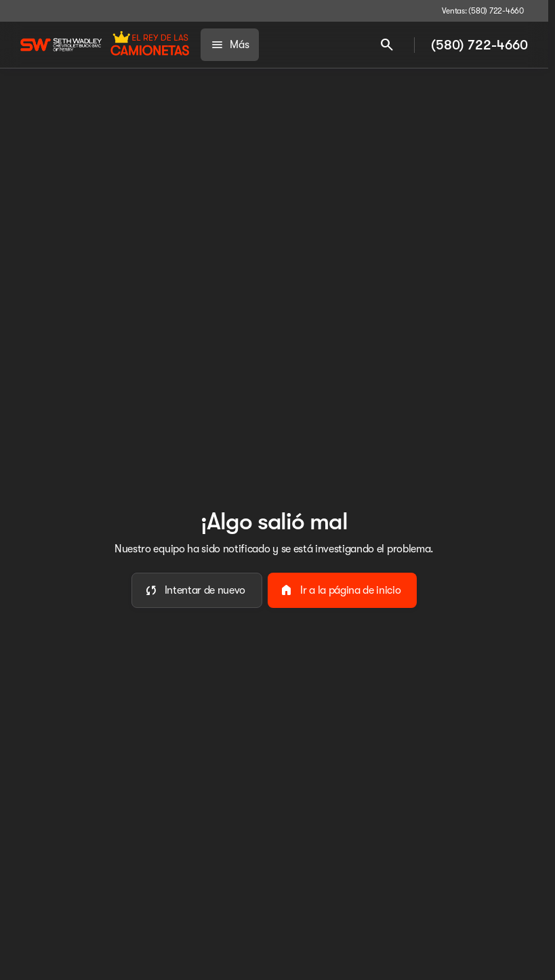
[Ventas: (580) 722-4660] (483, 11)
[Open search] (387, 45)
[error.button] (197, 590)
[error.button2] (342, 590)
